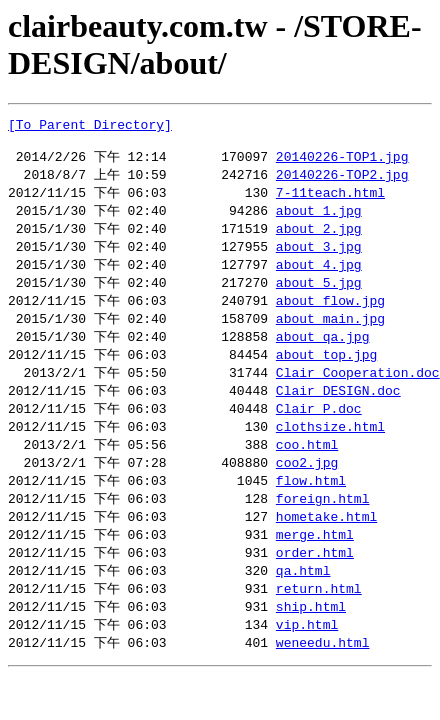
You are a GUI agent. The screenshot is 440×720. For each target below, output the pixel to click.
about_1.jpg (319, 220)
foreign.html (323, 524)
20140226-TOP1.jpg (342, 163)
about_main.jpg (330, 334)
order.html (315, 581)
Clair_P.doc (319, 429)
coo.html (307, 467)
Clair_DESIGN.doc (338, 410)
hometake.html (326, 543)
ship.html (311, 638)
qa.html (303, 600)
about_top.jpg (326, 372)
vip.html (307, 657)
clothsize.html (330, 448)
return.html (319, 619)
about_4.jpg (319, 277)
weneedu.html (323, 676)
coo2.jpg (307, 486)
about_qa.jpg (323, 353)
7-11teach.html (330, 201)
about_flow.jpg (330, 315)
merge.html (315, 562)
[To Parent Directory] (90, 127)
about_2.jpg (319, 239)
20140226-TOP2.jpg (342, 182)
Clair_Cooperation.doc (358, 391)
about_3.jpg (319, 258)
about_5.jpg (319, 296)
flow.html (311, 505)
